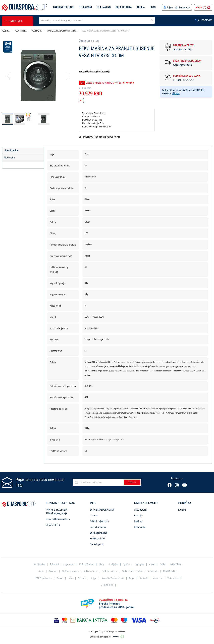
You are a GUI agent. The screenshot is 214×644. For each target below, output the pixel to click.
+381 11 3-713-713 (185, 80)
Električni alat (40, 578)
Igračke (135, 564)
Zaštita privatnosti (99, 533)
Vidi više (176, 93)
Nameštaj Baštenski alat (130, 578)
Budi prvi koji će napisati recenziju (94, 72)
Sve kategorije (97, 544)
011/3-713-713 (204, 20)
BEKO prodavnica (60, 578)
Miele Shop (42, 571)
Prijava (170, 8)
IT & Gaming (104, 7)
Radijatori (122, 564)
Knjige (111, 578)
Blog (153, 7)
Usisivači (161, 578)
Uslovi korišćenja (98, 527)
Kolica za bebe (106, 571)
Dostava (138, 521)
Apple (161, 564)
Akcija (141, 7)
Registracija (184, 8)
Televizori (85, 7)
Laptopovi (149, 564)
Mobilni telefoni (64, 7)
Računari (68, 571)
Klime (110, 564)
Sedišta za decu (126, 571)
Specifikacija (11, 150)
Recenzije (10, 158)
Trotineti (99, 578)
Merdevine (176, 578)
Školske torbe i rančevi (150, 571)
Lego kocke (76, 564)
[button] (8, 76)
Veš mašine (37, 31)
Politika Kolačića (98, 539)
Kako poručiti (141, 510)
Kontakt (182, 510)
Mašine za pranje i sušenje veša (62, 31)
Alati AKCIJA (115, 585)
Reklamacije (140, 527)
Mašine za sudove (86, 571)
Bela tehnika (124, 7)
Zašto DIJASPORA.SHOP (102, 510)
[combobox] (97, 20)
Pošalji (132, 482)
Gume (56, 571)
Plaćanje (138, 516)
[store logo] (24, 7)
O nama (94, 516)
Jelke (87, 578)
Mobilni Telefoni (94, 564)
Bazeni (76, 578)
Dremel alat (171, 571)
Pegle (149, 578)
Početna (6, 31)
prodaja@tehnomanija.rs (58, 519)
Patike (172, 564)
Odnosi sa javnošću (99, 521)
